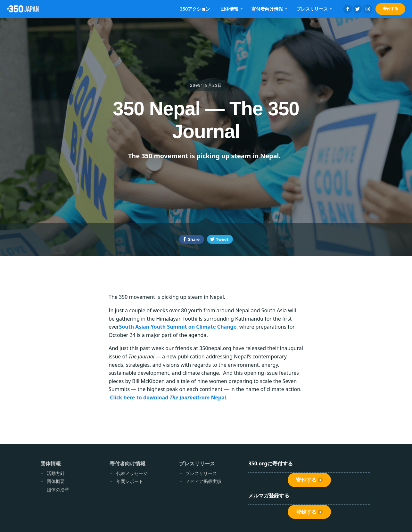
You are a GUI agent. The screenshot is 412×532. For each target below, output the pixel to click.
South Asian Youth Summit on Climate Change (178, 327)
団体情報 (229, 9)
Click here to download (140, 397)
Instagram (368, 9)
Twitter (358, 9)
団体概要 (56, 481)
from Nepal (212, 397)
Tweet (222, 239)
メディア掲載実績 (203, 481)
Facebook (348, 9)
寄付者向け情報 (267, 9)
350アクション (195, 9)
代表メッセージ (132, 473)
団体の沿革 (58, 490)
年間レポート (130, 481)
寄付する (391, 8)
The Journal (183, 397)
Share (194, 239)
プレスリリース (312, 9)
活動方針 (56, 473)
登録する (306, 512)
